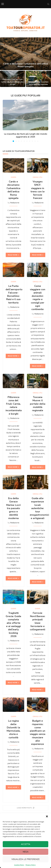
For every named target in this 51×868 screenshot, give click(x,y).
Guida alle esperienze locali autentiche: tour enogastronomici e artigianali (39, 508)
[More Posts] (26, 808)
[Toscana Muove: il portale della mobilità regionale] (38, 79)
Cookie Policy (19, 865)
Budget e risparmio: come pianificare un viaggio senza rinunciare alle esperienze (38, 732)
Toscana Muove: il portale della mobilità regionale (38, 404)
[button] (47, 816)
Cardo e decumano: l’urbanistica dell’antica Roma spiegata (26, 68)
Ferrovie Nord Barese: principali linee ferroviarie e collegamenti (38, 621)
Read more (13, 255)
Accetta (26, 844)
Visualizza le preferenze (26, 859)
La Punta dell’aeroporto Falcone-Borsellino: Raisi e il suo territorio (14, 294)
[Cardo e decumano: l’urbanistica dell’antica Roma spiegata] (26, 54)
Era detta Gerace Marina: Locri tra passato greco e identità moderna (13, 508)
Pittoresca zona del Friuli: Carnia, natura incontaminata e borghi (13, 82)
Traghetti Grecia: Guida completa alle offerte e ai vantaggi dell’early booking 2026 (13, 625)
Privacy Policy (31, 865)
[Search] (48, 4)
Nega (26, 852)
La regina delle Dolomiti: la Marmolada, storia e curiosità (13, 729)
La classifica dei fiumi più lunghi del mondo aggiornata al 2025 (26, 135)
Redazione (15, 203)
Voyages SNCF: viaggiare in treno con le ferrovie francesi (38, 190)
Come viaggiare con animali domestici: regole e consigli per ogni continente (38, 298)
